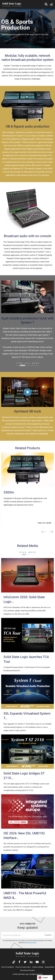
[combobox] (45, 978)
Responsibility (49, 967)
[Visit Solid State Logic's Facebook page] (19, 962)
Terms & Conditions (7, 967)
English (43, 978)
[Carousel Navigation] (27, 532)
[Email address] (22, 935)
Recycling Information (27, 970)
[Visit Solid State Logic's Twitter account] (25, 962)
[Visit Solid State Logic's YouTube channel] (37, 962)
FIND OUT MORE (28, 363)
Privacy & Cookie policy (23, 967)
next (51, 532)
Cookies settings (38, 967)
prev (44, 532)
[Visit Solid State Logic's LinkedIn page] (31, 962)
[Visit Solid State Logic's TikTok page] (14, 962)
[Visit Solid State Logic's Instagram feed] (43, 962)
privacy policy (32, 943)
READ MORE (28, 552)
